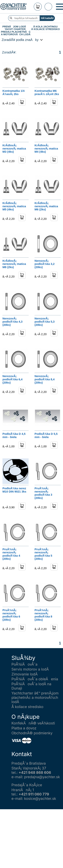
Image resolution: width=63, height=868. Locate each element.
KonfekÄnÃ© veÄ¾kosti (33, 723)
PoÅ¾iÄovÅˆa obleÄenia (35, 679)
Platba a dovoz (24, 728)
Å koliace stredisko (27, 707)
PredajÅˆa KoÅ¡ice (27, 785)
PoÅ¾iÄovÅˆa (24, 664)
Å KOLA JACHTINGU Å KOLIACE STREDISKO (45, 27)
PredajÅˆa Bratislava (29, 763)
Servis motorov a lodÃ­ (30, 669)
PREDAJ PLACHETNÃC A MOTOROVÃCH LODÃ (16, 32)
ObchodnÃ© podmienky (32, 733)
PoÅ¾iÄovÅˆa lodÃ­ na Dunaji (31, 686)
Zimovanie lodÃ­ (25, 674)
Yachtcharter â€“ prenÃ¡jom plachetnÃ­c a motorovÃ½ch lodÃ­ (35, 697)
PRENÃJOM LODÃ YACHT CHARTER (15, 27)
